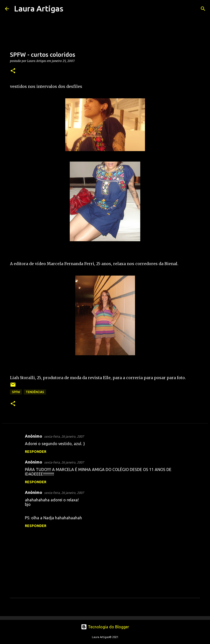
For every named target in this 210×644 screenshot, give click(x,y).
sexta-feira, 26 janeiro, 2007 (64, 436)
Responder (36, 452)
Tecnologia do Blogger (105, 627)
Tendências (35, 392)
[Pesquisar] (70, 9)
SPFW (16, 392)
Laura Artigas (39, 8)
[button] (13, 71)
